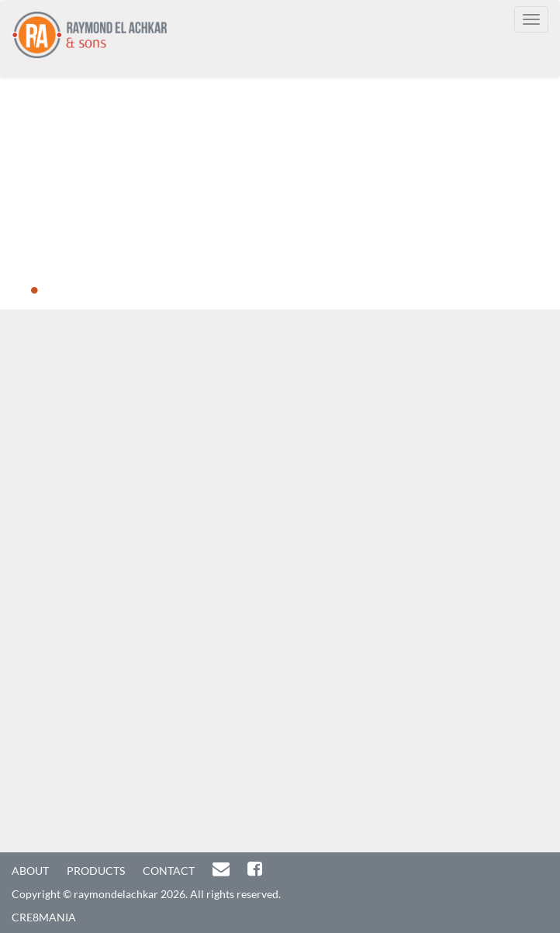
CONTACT (169, 871)
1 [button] (34, 291)
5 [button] (127, 291)
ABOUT (30, 871)
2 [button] (57, 291)
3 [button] (81, 291)
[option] (280, 194)
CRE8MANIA (44, 917)
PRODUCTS (96, 871)
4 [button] (104, 291)
